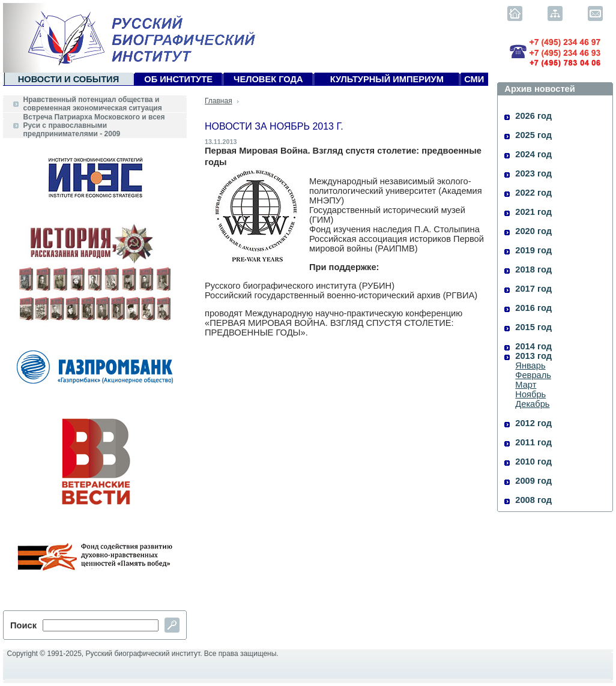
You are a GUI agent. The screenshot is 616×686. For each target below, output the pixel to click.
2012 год (533, 423)
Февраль (533, 375)
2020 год (533, 231)
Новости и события (69, 79)
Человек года (268, 79)
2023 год (533, 173)
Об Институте (178, 79)
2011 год (533, 442)
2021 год (533, 212)
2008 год (533, 500)
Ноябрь (530, 394)
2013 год (533, 356)
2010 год (533, 462)
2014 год (533, 346)
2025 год (533, 135)
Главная (219, 101)
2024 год (533, 154)
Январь (530, 366)
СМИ (474, 79)
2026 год (533, 116)
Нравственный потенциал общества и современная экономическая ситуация (93, 104)
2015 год (533, 327)
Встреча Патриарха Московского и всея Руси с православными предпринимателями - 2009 (94, 125)
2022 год (533, 193)
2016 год (533, 308)
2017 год (533, 289)
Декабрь (532, 404)
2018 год (533, 269)
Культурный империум (387, 79)
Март (526, 385)
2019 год (533, 250)
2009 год (533, 481)
